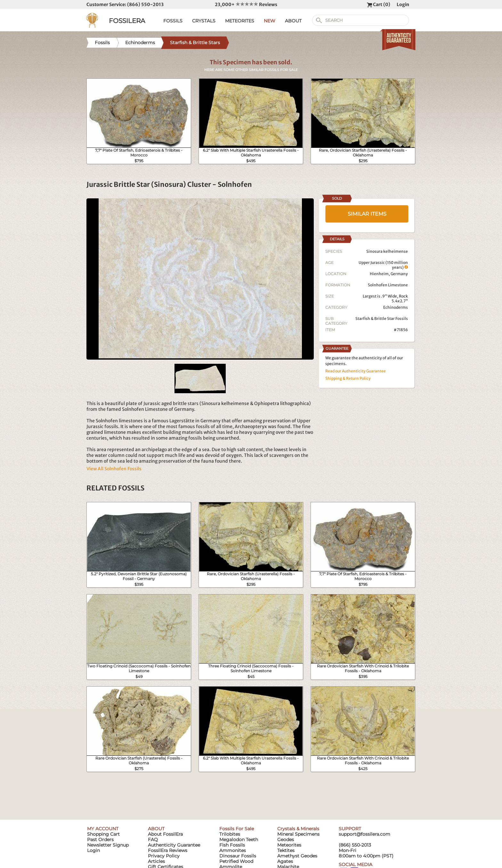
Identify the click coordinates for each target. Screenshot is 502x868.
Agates (285, 861)
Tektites (286, 850)
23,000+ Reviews (246, 4)
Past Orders (100, 840)
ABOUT (293, 21)
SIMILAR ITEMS (367, 214)
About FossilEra (165, 834)
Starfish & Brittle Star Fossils (382, 319)
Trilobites (230, 834)
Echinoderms (396, 307)
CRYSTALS (204, 21)
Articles (156, 861)
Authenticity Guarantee (174, 845)
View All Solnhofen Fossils (114, 469)
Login (403, 4)
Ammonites (233, 850)
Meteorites (289, 845)
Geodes (286, 840)
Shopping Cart (103, 834)
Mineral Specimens (298, 834)
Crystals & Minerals (298, 829)
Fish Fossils (232, 845)
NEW (270, 21)
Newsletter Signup (108, 845)
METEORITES (240, 21)
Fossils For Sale (237, 829)
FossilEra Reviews (168, 850)
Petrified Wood (236, 861)
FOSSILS (173, 21)
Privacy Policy (164, 856)
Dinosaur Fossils (238, 856)
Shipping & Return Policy (348, 378)
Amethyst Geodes (297, 856)
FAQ (153, 840)
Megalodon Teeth (239, 840)
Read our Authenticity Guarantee (356, 371)
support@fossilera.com (364, 834)
